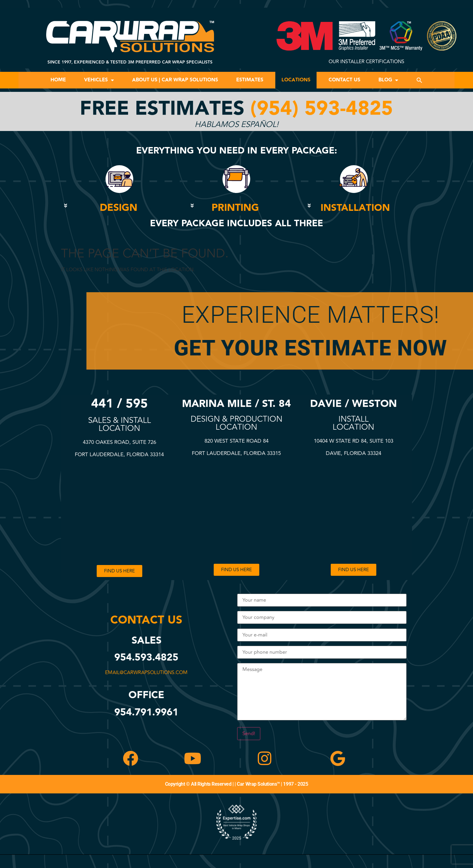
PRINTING (235, 208)
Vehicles (99, 80)
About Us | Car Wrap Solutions (175, 80)
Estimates (250, 80)
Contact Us (344, 80)
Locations (296, 80)
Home (58, 80)
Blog (388, 80)
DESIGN (119, 208)
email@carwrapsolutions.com (151, 673)
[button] (419, 80)
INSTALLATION (355, 208)
